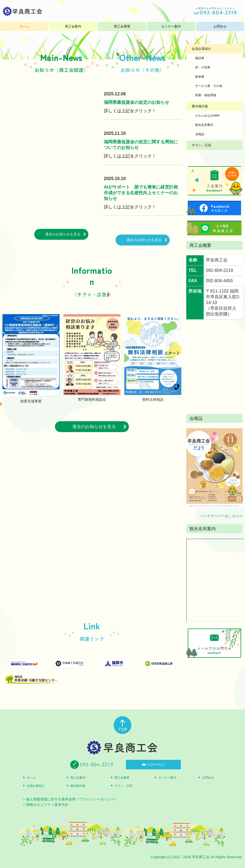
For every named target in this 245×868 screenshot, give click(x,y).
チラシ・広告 (201, 145)
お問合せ (220, 26)
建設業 (200, 58)
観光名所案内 (204, 125)
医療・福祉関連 (206, 95)
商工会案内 (73, 26)
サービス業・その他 (209, 86)
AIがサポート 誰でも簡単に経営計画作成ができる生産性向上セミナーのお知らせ (141, 193)
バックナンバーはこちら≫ (221, 516)
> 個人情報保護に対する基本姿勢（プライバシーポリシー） (71, 799)
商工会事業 (122, 26)
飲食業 (200, 77)
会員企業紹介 (201, 49)
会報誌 (200, 134)
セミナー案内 (171, 26)
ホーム (24, 26)
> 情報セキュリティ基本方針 (46, 805)
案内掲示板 (200, 106)
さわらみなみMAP (207, 116)
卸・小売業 (203, 67)
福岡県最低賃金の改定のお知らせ (137, 102)
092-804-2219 (219, 270)
